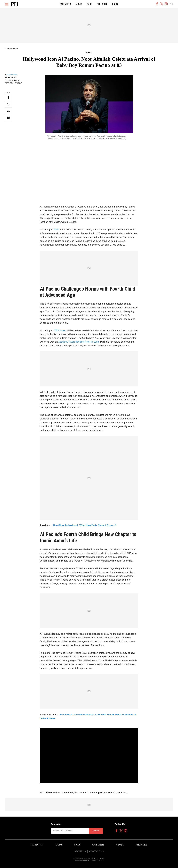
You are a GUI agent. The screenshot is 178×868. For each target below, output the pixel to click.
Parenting (65, 4)
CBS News (60, 330)
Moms (79, 4)
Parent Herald (12, 49)
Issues (115, 4)
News (89, 53)
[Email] (8, 118)
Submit (96, 831)
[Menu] (7, 4)
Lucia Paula (12, 74)
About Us (80, 851)
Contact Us (96, 851)
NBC (56, 230)
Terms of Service (81, 860)
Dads (89, 4)
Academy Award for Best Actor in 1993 (79, 342)
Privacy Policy (98, 860)
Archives (141, 845)
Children (102, 4)
